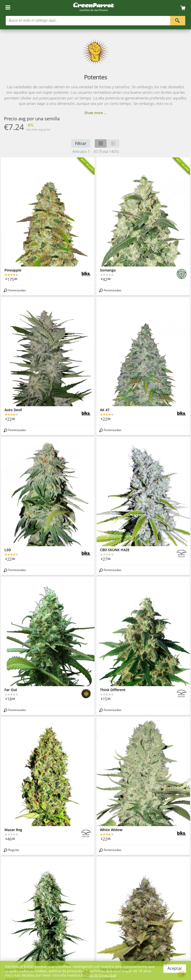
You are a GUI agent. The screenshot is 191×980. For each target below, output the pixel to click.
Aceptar (175, 968)
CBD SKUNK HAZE (115, 550)
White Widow (111, 830)
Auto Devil (13, 410)
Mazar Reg (13, 830)
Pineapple (13, 270)
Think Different (113, 690)
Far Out (11, 690)
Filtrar (81, 143)
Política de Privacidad (99, 975)
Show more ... (96, 113)
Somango (108, 270)
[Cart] (184, 8)
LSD (8, 550)
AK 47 (105, 410)
